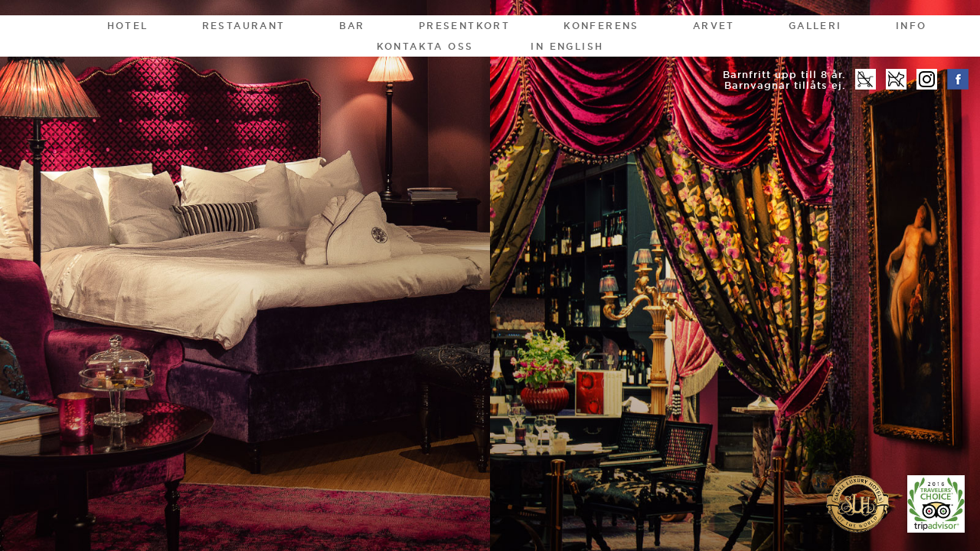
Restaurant (244, 26)
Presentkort (464, 26)
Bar (352, 26)
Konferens (601, 26)
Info (911, 26)
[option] (490, 275)
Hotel (128, 26)
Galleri (815, 26)
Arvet (714, 26)
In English (567, 46)
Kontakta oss (425, 46)
